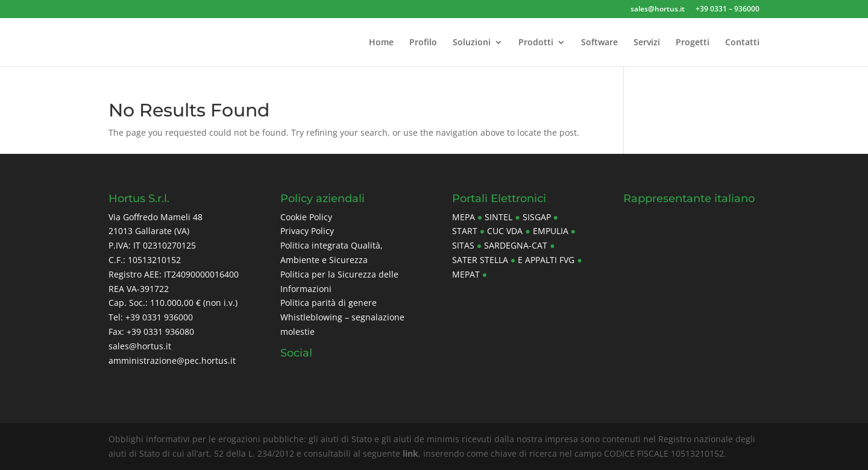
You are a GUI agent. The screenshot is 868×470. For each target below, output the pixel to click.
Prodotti (536, 43)
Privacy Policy (307, 231)
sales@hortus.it (658, 10)
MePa (464, 217)
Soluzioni (472, 43)
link (410, 453)
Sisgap (537, 217)
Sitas (463, 245)
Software (599, 43)
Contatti (742, 43)
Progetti (693, 43)
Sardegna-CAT (516, 245)
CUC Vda (505, 231)
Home (381, 43)
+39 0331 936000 (159, 317)
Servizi (647, 43)
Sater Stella (480, 260)
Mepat (466, 274)
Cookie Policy (306, 217)
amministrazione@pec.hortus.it (172, 360)
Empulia (551, 231)
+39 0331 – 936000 (728, 10)
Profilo (423, 43)
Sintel (498, 217)
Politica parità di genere (329, 303)
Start (465, 231)
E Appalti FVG (546, 260)
